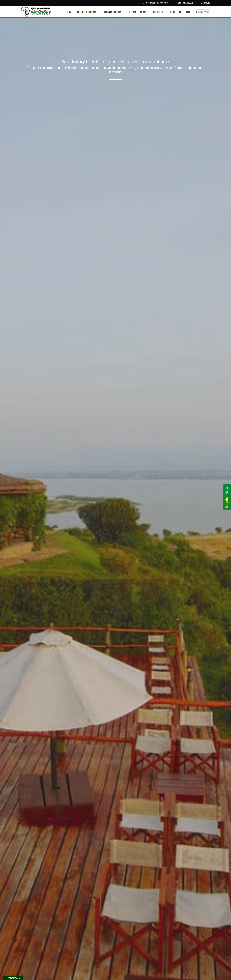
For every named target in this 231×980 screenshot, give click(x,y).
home (69, 12)
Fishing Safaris (138, 12)
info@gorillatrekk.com (157, 3)
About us (158, 12)
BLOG (172, 12)
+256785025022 (184, 3)
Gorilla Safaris (88, 12)
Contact (185, 12)
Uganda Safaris (113, 12)
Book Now (203, 12)
